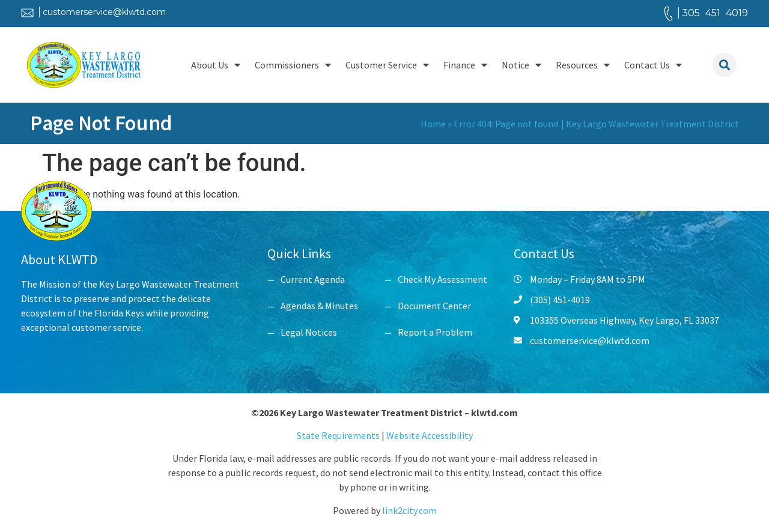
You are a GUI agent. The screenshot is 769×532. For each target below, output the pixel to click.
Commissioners (293, 65)
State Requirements (339, 435)
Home (433, 124)
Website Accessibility (430, 435)
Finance (465, 65)
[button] (725, 65)
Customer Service (387, 65)
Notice (521, 65)
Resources (583, 65)
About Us (216, 65)
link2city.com (409, 510)
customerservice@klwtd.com (104, 12)
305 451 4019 (715, 13)
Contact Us (653, 65)
